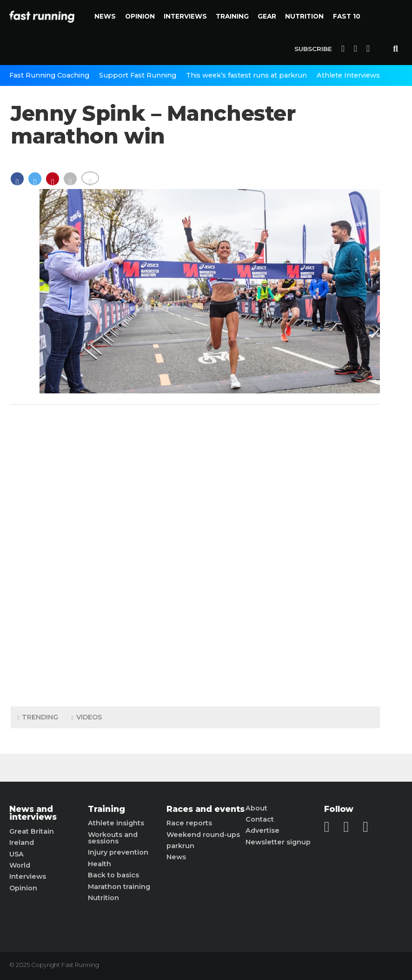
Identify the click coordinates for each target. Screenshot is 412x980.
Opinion (140, 16)
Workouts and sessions (113, 838)
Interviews (185, 16)
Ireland (22, 843)
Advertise (262, 830)
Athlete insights (116, 823)
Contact (260, 819)
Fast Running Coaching (49, 75)
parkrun (180, 846)
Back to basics (113, 875)
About (256, 808)
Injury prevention (118, 852)
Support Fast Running (138, 75)
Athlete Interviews (348, 75)
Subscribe (313, 49)
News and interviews (33, 813)
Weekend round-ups (203, 835)
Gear (267, 16)
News (105, 16)
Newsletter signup (278, 842)
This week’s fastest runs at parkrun (246, 75)
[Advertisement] (195, 553)
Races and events (206, 809)
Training (232, 16)
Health (100, 864)
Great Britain (32, 831)
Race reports (189, 823)
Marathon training (119, 887)
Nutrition (304, 16)
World (20, 865)
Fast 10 (347, 16)
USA (17, 854)
